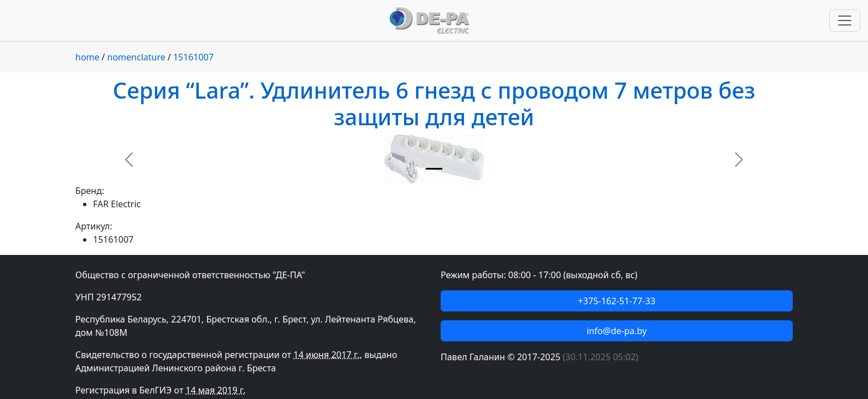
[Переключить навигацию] (845, 21)
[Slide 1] (434, 169)
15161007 (193, 57)
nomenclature (136, 57)
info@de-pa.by (617, 331)
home (87, 57)
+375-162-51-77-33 (617, 301)
